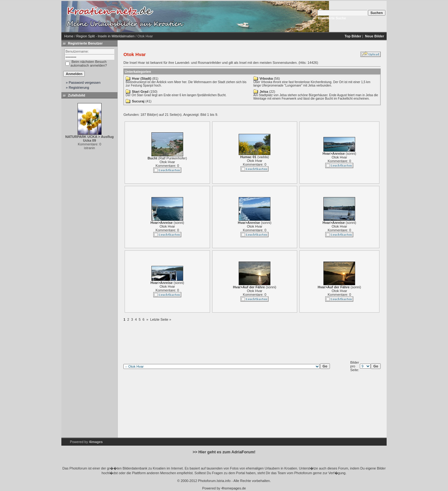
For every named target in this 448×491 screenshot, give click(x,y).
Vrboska (266, 78)
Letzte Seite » (161, 319)
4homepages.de (234, 488)
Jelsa (264, 92)
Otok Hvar (167, 162)
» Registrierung (77, 87)
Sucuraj (138, 101)
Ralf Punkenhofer (173, 158)
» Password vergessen (83, 83)
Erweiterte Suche (332, 18)
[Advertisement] (239, 17)
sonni (351, 153)
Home (69, 36)
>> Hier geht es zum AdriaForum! (224, 452)
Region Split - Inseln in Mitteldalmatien (105, 36)
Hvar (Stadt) (141, 78)
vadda (263, 157)
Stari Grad (140, 92)
